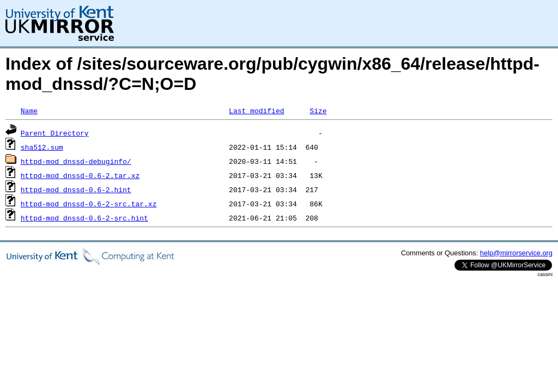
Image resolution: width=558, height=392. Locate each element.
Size (318, 111)
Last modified (256, 111)
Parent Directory (55, 133)
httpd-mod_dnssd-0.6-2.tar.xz (80, 175)
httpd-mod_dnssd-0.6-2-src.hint (84, 218)
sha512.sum (42, 147)
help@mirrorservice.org (516, 253)
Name (29, 111)
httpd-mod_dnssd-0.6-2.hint (76, 189)
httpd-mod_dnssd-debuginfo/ (76, 161)
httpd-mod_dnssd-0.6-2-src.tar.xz (89, 204)
